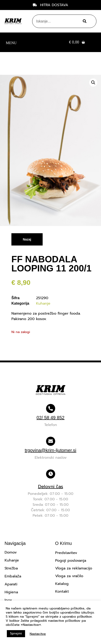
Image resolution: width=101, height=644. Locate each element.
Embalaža (13, 576)
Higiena (11, 592)
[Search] (84, 21)
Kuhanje (43, 303)
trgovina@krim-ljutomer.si (51, 450)
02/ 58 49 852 (50, 418)
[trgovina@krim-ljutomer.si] (51, 441)
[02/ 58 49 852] (51, 408)
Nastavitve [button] (38, 634)
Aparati (11, 584)
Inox (8, 600)
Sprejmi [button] (16, 633)
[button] (11, 42)
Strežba (11, 568)
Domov (11, 552)
